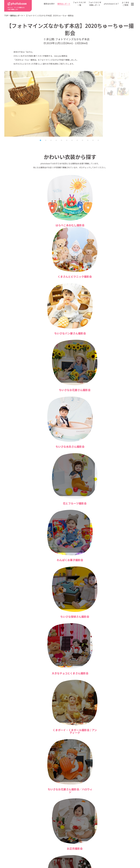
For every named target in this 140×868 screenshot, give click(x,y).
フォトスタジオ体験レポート (95, 4)
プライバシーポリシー (71, 858)
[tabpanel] (54, 104)
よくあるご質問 (125, 4)
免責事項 (94, 858)
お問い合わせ (120, 840)
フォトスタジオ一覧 (79, 4)
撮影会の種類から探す (54, 840)
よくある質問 (101, 840)
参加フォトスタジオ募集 (119, 858)
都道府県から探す (52, 836)
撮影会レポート (64, 4)
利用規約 (15, 858)
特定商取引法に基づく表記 (40, 858)
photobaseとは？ (112, 4)
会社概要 (71, 844)
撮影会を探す (49, 4)
